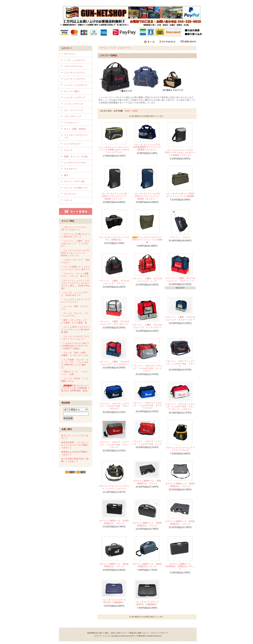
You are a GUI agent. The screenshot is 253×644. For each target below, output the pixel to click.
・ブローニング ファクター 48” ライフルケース (74, 229)
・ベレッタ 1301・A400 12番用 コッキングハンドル (75, 354)
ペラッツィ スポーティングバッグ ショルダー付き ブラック (180, 364)
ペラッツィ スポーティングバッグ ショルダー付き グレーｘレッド (114, 445)
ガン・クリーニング (74, 110)
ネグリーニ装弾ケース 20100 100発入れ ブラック (115, 565)
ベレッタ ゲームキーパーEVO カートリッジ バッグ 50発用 (147, 240)
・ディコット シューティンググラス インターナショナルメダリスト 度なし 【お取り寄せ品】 (75, 284)
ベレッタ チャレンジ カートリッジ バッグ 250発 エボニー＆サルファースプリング (114, 150)
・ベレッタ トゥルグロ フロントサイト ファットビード (75, 338)
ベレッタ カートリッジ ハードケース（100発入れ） (114, 239)
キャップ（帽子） (73, 91)
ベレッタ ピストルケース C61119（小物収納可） (114, 601)
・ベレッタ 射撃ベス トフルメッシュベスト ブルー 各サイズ (75, 268)
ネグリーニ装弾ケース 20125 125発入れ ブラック (181, 523)
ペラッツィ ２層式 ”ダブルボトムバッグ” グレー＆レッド (114, 323)
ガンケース (69, 54)
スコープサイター (73, 144)
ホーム (103, 48)
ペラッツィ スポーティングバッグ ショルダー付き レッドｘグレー (147, 368)
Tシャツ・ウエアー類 (74, 181)
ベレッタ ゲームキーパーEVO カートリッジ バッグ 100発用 (180, 195)
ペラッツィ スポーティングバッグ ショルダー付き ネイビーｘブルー (147, 405)
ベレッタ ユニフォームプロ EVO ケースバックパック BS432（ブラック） (114, 196)
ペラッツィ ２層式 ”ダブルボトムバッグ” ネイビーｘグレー (180, 318)
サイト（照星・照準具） (76, 129)
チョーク (68, 150)
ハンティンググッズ (74, 104)
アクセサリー (70, 169)
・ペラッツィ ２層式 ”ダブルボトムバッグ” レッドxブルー (75, 243)
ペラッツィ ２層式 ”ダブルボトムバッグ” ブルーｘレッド (180, 279)
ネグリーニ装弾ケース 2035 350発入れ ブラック (148, 482)
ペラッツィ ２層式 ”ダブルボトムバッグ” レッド (147, 280)
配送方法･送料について (139, 633)
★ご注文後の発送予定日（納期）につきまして (75, 460)
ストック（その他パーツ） (77, 188)
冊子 (66, 175)
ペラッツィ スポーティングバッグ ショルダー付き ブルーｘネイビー (114, 406)
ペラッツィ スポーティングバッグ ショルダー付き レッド (147, 443)
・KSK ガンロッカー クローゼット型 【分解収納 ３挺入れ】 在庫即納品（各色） (75, 388)
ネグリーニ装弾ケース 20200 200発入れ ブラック (181, 485)
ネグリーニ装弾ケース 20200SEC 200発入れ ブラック (180, 567)
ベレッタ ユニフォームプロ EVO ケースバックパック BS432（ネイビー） (147, 196)
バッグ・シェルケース (75, 60)
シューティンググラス (75, 79)
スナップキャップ (73, 116)
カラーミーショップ (102, 636)
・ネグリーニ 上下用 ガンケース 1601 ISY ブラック (75, 235)
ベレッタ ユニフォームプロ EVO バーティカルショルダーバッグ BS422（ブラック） (180, 153)
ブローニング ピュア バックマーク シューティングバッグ (114, 487)
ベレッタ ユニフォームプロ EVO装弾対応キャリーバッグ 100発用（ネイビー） (147, 147)
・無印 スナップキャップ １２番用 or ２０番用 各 (75, 321)
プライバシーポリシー (160, 633)
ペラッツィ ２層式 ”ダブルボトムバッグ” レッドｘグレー (147, 326)
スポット (68, 200)
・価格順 (127, 111)
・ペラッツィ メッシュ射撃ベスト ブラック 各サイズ (75, 275)
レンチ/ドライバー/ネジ (75, 163)
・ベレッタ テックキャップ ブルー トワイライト (75, 301)
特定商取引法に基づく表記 (98, 633)
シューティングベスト (75, 73)
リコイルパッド (72, 123)
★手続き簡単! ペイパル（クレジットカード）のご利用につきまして (75, 445)
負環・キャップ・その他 (76, 157)
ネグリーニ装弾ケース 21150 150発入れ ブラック (115, 522)
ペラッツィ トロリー (180, 237)
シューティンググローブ (76, 85)
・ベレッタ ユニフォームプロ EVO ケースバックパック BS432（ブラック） (75, 253)
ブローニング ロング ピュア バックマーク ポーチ (180, 449)
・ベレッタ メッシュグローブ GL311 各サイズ (75, 294)
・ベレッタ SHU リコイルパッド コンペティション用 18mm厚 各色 (76, 329)
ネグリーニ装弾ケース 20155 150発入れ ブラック (148, 565)
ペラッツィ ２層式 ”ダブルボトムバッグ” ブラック (114, 282)
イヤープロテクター (74, 66)
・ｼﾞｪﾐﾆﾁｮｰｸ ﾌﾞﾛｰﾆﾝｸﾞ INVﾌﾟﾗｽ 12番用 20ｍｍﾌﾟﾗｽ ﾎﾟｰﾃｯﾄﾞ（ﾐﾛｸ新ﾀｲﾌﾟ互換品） (75, 346)
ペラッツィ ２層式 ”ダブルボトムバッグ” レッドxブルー (114, 363)
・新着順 (134, 111)
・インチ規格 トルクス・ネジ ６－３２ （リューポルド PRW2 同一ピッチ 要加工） (75, 364)
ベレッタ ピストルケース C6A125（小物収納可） (147, 603)
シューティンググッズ (75, 98)
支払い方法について (119, 633)
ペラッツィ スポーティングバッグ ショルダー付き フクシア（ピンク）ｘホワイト (180, 407)
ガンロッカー (70, 194)
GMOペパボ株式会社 (138, 636)
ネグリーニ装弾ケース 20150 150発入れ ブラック (148, 524)
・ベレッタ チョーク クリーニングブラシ (75, 315)
